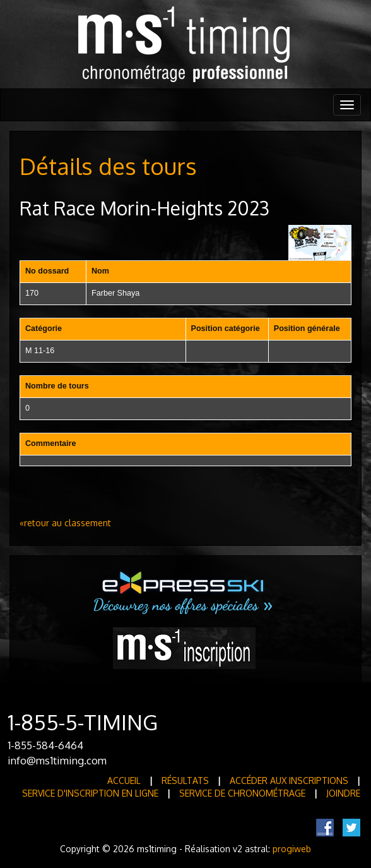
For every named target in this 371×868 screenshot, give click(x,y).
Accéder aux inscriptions (289, 781)
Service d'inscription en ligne (90, 793)
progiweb (292, 849)
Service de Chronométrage (242, 793)
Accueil (124, 781)
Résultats (185, 781)
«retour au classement (65, 523)
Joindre (343, 793)
